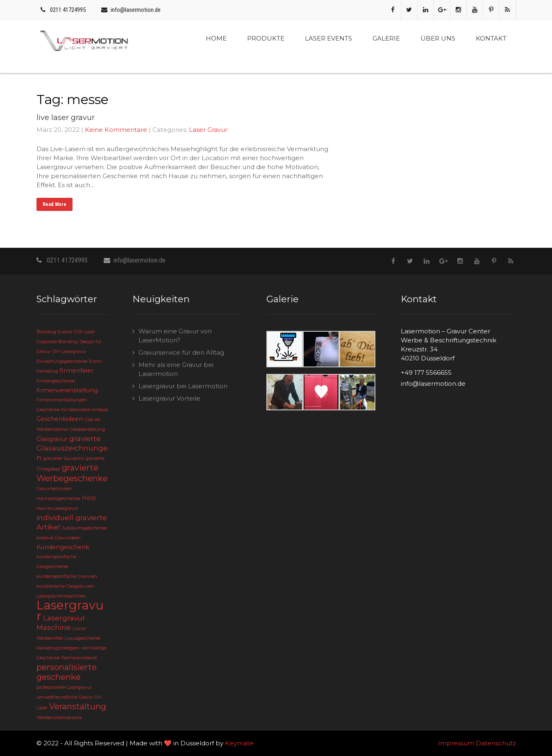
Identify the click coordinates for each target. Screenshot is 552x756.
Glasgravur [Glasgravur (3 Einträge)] (52, 439)
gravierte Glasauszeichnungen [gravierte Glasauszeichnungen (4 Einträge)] (72, 448)
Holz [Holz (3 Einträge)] (89, 498)
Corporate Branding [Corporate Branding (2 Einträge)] (57, 342)
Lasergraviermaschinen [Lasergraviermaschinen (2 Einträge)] (61, 596)
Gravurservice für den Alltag (181, 352)
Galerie (386, 38)
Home (216, 38)
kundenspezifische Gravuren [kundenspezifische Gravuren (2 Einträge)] (67, 576)
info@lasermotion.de (136, 10)
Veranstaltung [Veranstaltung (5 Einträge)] (78, 706)
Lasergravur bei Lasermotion (183, 386)
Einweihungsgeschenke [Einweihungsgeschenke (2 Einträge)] (62, 361)
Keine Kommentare (116, 130)
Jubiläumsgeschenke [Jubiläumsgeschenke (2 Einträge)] (84, 528)
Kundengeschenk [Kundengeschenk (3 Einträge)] (63, 547)
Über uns (438, 38)
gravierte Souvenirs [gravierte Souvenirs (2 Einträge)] (64, 458)
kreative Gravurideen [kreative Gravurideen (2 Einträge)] (59, 538)
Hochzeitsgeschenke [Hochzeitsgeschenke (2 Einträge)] (58, 499)
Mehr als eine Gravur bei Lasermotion (176, 369)
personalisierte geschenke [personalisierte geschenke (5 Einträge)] (67, 672)
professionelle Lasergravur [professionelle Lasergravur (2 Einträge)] (64, 687)
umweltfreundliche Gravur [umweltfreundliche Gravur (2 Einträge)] (65, 697)
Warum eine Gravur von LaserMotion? (175, 336)
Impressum (456, 743)
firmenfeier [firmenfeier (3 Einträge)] (77, 371)
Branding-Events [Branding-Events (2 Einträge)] (54, 332)
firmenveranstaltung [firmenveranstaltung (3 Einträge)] (67, 390)
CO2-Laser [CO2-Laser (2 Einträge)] (84, 332)
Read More (55, 204)
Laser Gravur (208, 130)
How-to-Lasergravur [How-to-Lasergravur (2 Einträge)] (57, 508)
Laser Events (328, 38)
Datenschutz (496, 743)
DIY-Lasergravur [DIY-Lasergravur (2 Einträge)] (69, 352)
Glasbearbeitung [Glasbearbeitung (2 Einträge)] (87, 429)
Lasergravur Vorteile (169, 398)
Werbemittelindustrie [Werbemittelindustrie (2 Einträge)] (59, 718)
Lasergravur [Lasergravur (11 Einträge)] (70, 611)
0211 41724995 (68, 10)
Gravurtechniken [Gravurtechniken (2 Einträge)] (54, 489)
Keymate (239, 743)
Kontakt (491, 38)
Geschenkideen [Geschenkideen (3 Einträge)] (60, 419)
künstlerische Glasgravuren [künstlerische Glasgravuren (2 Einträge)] (65, 586)
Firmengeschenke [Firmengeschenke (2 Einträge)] (56, 381)
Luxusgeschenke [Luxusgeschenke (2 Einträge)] (83, 638)
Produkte (266, 38)
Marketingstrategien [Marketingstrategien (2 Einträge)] (58, 648)
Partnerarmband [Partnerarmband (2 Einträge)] (79, 658)
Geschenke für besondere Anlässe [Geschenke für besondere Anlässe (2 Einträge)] (72, 410)
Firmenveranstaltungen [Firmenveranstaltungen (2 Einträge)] (62, 400)
